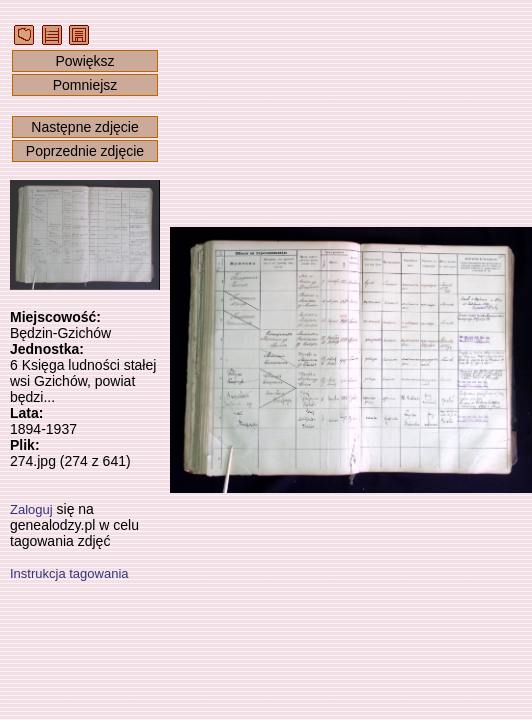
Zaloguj (31, 509)
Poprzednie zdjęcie (85, 151)
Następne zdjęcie (84, 127)
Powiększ (84, 61)
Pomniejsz (85, 85)
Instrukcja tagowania (69, 573)
